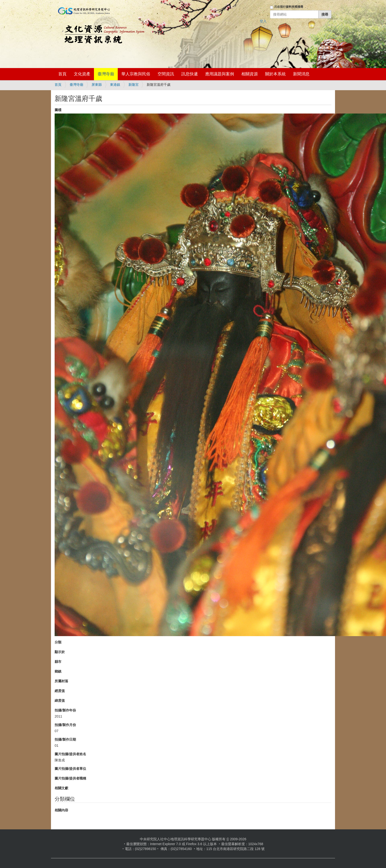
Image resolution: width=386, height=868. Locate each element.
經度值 (60, 691)
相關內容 (61, 810)
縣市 (58, 662)
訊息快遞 (190, 74)
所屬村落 (61, 681)
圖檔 (58, 110)
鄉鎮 (58, 671)
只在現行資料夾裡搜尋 (289, 7)
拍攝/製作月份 (65, 725)
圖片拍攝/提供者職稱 (70, 778)
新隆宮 (134, 85)
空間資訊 (166, 74)
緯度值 (60, 701)
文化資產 (82, 74)
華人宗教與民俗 (136, 74)
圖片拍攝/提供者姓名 (70, 754)
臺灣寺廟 (106, 74)
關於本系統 (275, 74)
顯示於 (60, 652)
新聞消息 (301, 74)
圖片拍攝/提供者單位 (70, 769)
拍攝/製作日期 (65, 739)
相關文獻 (61, 788)
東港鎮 (115, 85)
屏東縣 (97, 85)
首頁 (62, 74)
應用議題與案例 (220, 74)
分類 (58, 642)
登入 (263, 21)
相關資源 (250, 74)
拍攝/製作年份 (65, 710)
